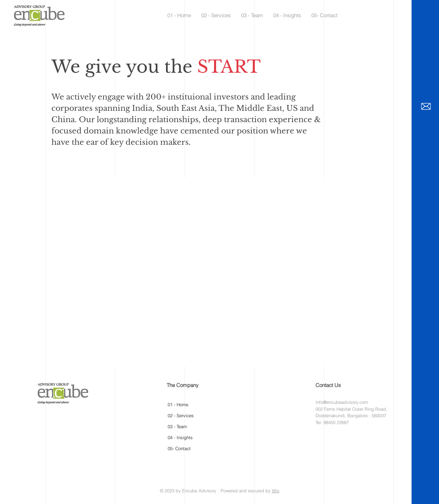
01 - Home (178, 405)
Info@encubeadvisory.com (342, 402)
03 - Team (177, 426)
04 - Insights (180, 437)
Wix (276, 491)
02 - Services (181, 415)
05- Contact (179, 448)
